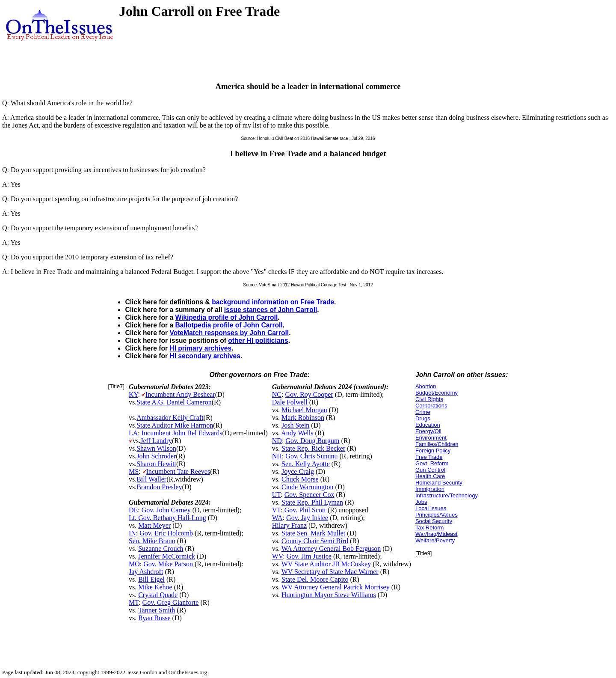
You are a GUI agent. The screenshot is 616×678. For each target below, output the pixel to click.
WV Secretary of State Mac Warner (330, 572)
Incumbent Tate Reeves (178, 471)
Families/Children (437, 444)
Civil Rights (429, 399)
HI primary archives (200, 348)
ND (277, 441)
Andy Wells (297, 433)
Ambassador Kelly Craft (170, 418)
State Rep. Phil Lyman (312, 502)
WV (277, 556)
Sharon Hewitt (156, 464)
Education (428, 425)
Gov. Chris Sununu (311, 456)
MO (134, 564)
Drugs (423, 418)
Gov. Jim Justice (309, 556)
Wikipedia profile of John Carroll (226, 317)
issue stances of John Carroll (271, 310)
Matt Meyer (154, 525)
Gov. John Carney (166, 510)
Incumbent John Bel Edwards (182, 433)
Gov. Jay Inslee (307, 518)
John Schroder (156, 456)
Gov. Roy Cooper (309, 394)
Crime (423, 412)
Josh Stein (295, 425)
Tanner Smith (157, 610)
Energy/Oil (428, 431)
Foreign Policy (433, 451)
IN (132, 533)
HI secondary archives (205, 356)
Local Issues (431, 508)
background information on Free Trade (273, 302)
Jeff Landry (156, 441)
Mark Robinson (303, 418)
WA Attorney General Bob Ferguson (331, 549)
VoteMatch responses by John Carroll (229, 333)
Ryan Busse (154, 618)
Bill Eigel (151, 579)
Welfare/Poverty (435, 540)
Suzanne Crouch (161, 549)
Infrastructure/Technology (447, 495)
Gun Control (430, 470)
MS (134, 471)
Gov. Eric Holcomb (166, 533)
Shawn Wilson (156, 448)
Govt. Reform (432, 463)
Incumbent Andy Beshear (180, 394)
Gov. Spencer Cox (309, 495)
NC (277, 394)
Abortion (426, 386)
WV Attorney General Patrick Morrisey (336, 587)
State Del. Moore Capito (315, 579)
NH (277, 456)
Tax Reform (429, 528)
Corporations (431, 406)
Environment (431, 438)
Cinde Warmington (308, 487)
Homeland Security (439, 483)
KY (133, 394)
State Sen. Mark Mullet (313, 533)
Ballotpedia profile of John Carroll (229, 325)
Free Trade (429, 457)
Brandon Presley (159, 487)
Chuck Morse (300, 479)
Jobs (421, 502)
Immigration (430, 489)
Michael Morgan (304, 410)
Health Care (430, 476)
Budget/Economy (437, 393)
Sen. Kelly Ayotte (306, 464)
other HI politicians (258, 340)
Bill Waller (151, 479)
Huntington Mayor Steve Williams (329, 595)
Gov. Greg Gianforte (171, 602)
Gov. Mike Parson (168, 564)
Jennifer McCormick (167, 556)
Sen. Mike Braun (152, 541)
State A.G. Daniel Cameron (174, 402)
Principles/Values (437, 515)
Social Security (434, 521)
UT (277, 495)
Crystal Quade (158, 595)
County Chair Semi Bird (315, 541)
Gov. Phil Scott (305, 510)
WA (277, 518)
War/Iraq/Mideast (437, 534)
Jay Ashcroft (146, 572)
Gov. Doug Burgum (312, 441)
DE (133, 510)
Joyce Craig (298, 471)
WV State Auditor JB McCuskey (326, 564)
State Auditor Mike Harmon (175, 425)
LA (133, 433)
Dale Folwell (290, 402)
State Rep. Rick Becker (313, 448)
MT (134, 602)
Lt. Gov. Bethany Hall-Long (167, 518)
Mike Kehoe (155, 587)
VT (277, 510)
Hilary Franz (289, 525)
